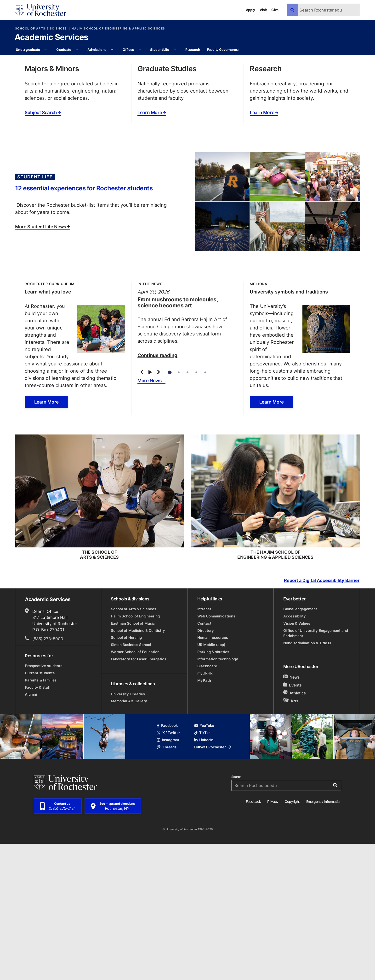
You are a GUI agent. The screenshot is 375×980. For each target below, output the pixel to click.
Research (193, 50)
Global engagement (300, 745)
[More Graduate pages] (77, 50)
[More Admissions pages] (112, 50)
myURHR (205, 809)
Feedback (253, 938)
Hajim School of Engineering (135, 752)
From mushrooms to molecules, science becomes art (178, 438)
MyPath (204, 817)
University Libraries (128, 830)
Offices (128, 50)
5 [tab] (205, 509)
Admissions (97, 50)
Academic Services (51, 38)
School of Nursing (126, 774)
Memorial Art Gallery (129, 837)
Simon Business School (131, 781)
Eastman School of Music (133, 760)
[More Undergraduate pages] (45, 50)
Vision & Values (297, 760)
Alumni (31, 830)
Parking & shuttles (213, 788)
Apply (251, 10)
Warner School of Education (135, 788)
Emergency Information (324, 938)
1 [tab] (170, 508)
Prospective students (44, 802)
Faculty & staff (38, 823)
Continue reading (157, 491)
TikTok (202, 869)
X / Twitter (168, 869)
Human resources (213, 774)
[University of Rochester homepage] (41, 10)
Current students (40, 809)
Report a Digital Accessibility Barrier (322, 717)
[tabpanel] (187, 123)
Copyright (292, 938)
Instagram (168, 876)
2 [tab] (179, 509)
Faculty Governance (223, 50)
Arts (291, 837)
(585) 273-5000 (48, 775)
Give (275, 10)
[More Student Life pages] (175, 50)
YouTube (204, 862)
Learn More (152, 249)
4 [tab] (196, 509)
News (292, 813)
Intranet (204, 745)
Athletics (295, 829)
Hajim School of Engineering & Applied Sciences (118, 29)
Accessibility (295, 752)
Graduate (64, 50)
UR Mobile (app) (211, 781)
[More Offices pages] (140, 50)
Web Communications (216, 752)
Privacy (273, 938)
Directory (206, 767)
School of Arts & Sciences (41, 29)
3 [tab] (188, 509)
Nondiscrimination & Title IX (307, 779)
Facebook (167, 862)
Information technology (218, 795)
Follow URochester (213, 883)
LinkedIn (204, 876)
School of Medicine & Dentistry (138, 767)
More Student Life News (43, 363)
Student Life (160, 50)
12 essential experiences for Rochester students (84, 324)
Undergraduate (28, 50)
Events (293, 821)
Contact (204, 760)
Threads (167, 883)
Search (236, 913)
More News (150, 517)
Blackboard (207, 802)
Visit (263, 10)
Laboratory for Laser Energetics (139, 795)
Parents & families (41, 816)
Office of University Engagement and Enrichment (316, 769)
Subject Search (43, 249)
